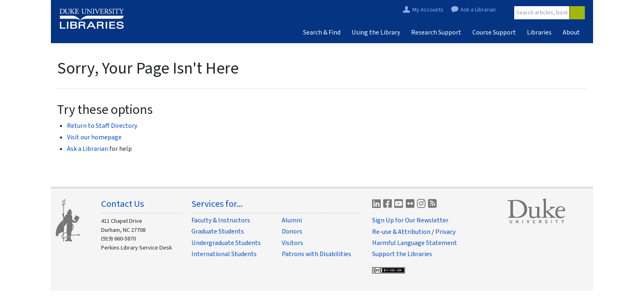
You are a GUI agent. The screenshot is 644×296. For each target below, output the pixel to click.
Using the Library (376, 32)
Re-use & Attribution (401, 232)
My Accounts (428, 10)
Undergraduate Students (226, 243)
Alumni (292, 220)
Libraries (539, 32)
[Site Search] (542, 13)
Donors (292, 231)
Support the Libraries (402, 254)
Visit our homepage (94, 137)
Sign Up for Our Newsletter (410, 220)
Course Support (494, 32)
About (571, 32)
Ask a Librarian (478, 10)
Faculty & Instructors (221, 220)
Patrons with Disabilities (316, 254)
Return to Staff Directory (102, 126)
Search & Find (322, 32)
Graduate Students (218, 231)
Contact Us (123, 204)
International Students (224, 254)
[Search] (577, 13)
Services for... (217, 204)
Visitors (292, 243)
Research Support (436, 32)
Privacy (445, 232)
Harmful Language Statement (415, 243)
